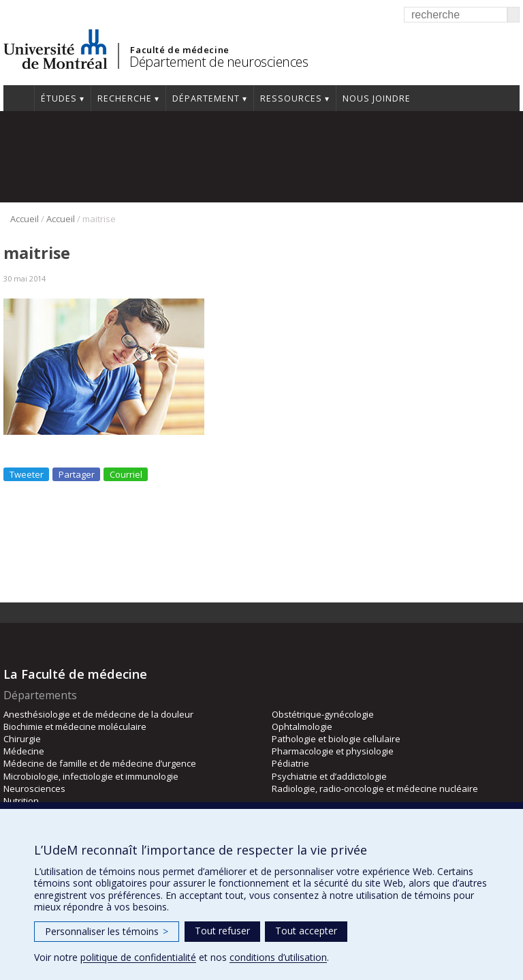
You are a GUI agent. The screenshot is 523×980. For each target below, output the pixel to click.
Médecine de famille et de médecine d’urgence (100, 763)
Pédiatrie (290, 763)
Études (59, 98)
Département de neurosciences (219, 62)
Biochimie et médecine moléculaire (75, 726)
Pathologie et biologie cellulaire (336, 739)
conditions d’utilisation (278, 957)
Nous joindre (377, 98)
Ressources (291, 98)
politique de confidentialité (138, 957)
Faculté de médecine (179, 50)
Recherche (125, 98)
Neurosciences (34, 788)
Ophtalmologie (302, 726)
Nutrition (21, 801)
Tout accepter (306, 931)
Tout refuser (222, 931)
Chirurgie (22, 739)
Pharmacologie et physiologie (333, 751)
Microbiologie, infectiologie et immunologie (91, 776)
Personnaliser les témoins (107, 931)
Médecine (24, 751)
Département (206, 98)
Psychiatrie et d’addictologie (329, 776)
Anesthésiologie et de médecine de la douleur (98, 714)
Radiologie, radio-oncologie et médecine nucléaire (375, 788)
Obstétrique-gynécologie (323, 714)
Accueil (19, 98)
